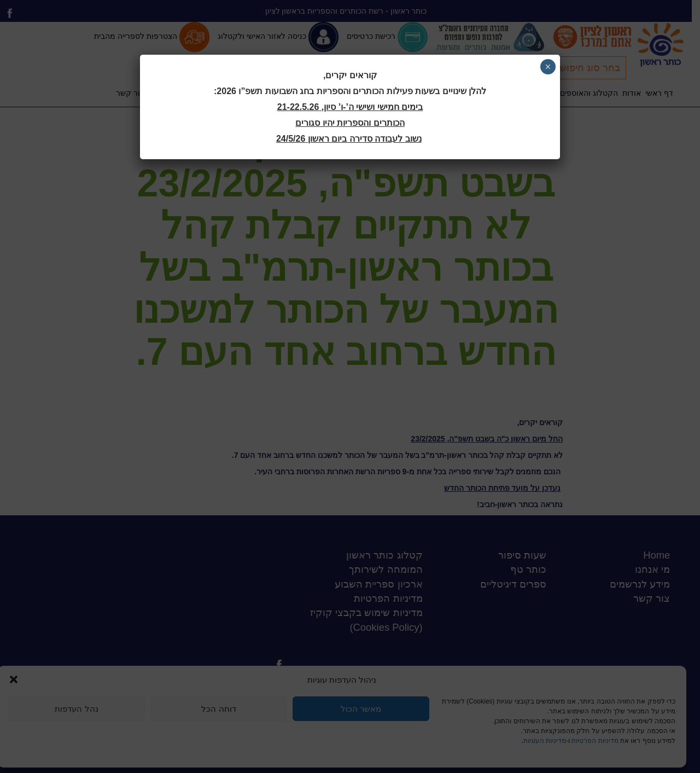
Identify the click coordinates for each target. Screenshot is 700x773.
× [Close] (548, 67)
